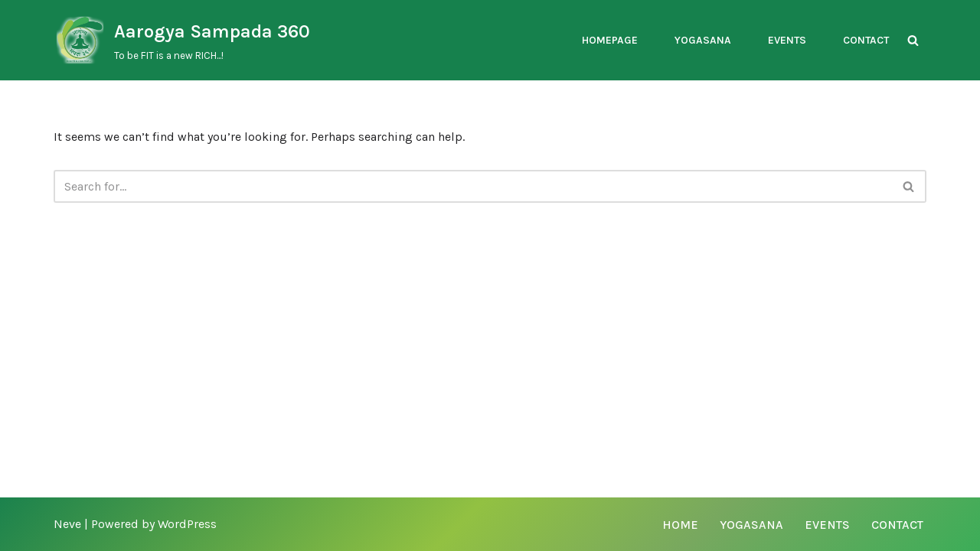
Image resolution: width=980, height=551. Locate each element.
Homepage (610, 40)
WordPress (187, 524)
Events (787, 40)
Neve (67, 524)
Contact (866, 40)
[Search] (913, 40)
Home (680, 525)
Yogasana (703, 40)
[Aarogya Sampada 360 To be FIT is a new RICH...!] (182, 40)
